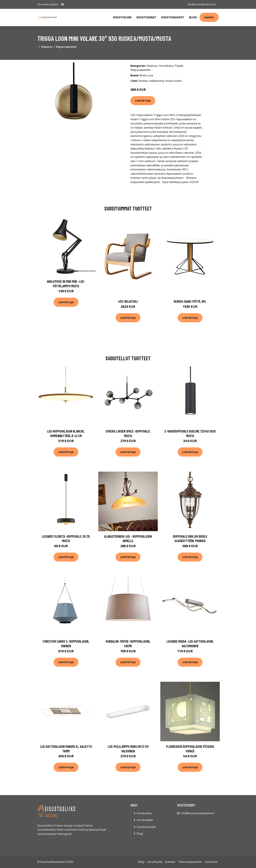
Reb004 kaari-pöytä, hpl (190, 301)
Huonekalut (166, 66)
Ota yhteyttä (155, 862)
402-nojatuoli (128, 301)
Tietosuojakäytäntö (190, 862)
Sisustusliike (122, 17)
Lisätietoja (143, 101)
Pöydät (179, 66)
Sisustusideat (146, 17)
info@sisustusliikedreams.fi (202, 4)
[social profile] (63, 4)
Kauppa (209, 17)
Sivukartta (211, 862)
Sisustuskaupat (173, 17)
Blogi (193, 17)
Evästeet (170, 862)
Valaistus (47, 47)
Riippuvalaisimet (66, 47)
